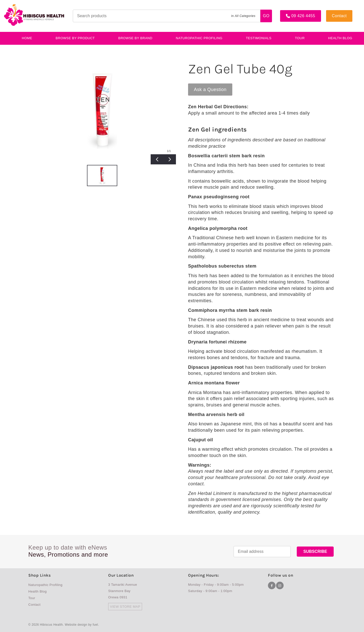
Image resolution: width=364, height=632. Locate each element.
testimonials (259, 38)
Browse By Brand (135, 38)
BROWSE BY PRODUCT (75, 38)
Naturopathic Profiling (199, 38)
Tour (300, 38)
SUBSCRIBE (315, 551)
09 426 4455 (292, 12)
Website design (76, 625)
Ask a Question (204, 86)
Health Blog (38, 591)
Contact (334, 12)
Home (27, 38)
